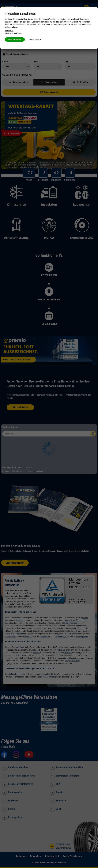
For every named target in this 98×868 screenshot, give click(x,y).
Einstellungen (35, 40)
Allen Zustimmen (15, 40)
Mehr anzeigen (11, 27)
